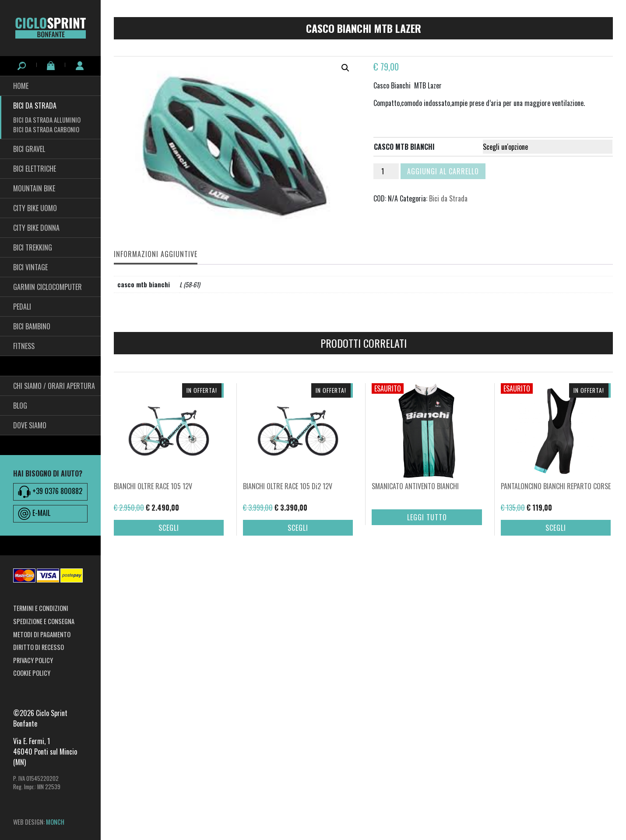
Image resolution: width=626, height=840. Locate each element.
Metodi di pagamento (42, 634)
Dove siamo (30, 425)
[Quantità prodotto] (386, 171)
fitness (24, 346)
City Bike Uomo (35, 208)
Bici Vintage (30, 267)
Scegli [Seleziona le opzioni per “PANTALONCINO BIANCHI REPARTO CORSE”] (556, 542)
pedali (22, 307)
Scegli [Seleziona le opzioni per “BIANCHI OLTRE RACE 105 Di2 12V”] (298, 542)
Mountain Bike (34, 188)
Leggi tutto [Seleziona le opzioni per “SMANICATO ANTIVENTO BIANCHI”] (427, 532)
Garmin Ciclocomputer (47, 287)
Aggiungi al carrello (443, 171)
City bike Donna (36, 228)
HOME (21, 86)
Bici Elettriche (35, 169)
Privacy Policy (33, 660)
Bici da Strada (35, 106)
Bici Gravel (29, 149)
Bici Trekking (33, 247)
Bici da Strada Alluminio (47, 120)
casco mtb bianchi (404, 147)
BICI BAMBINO (32, 326)
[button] (345, 68)
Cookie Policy (32, 673)
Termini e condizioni (41, 608)
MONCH (55, 822)
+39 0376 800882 (50, 492)
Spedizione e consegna (44, 621)
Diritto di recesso (39, 647)
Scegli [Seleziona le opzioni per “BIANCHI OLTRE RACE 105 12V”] (169, 542)
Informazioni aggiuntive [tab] (156, 254)
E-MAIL (34, 514)
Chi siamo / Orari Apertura (54, 386)
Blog (20, 406)
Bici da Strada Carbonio (46, 129)
